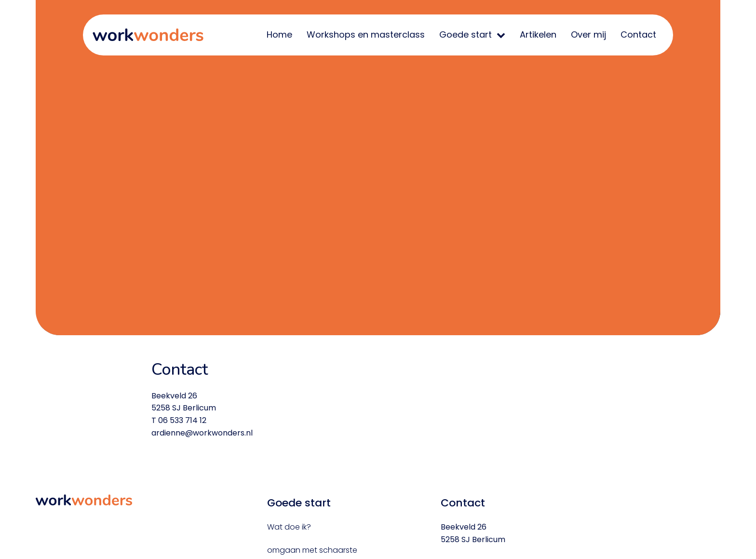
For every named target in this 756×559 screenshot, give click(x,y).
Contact (638, 34)
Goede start (466, 34)
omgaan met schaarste (312, 550)
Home (279, 34)
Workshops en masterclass (366, 34)
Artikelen (538, 34)
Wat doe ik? (289, 527)
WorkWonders (148, 35)
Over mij (588, 34)
